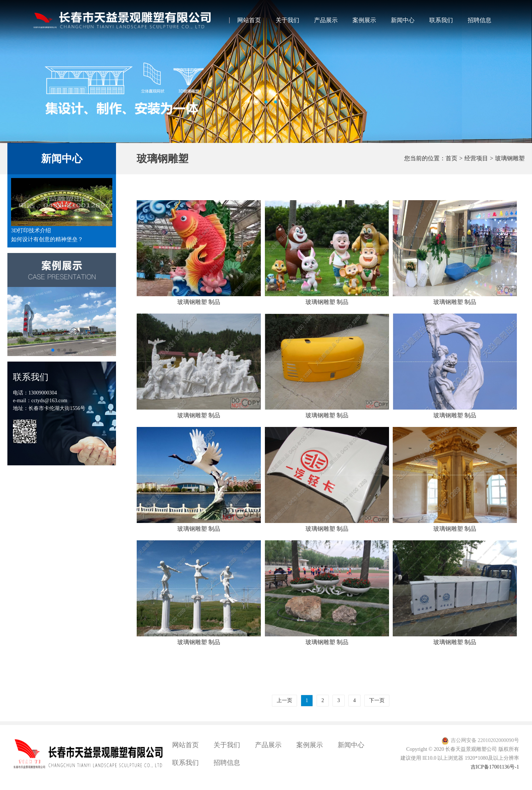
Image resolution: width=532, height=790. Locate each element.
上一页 (284, 700)
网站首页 (249, 20)
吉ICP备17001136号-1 (495, 767)
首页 (451, 158)
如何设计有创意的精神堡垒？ (47, 239)
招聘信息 (480, 20)
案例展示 (364, 20)
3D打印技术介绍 (31, 230)
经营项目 (476, 158)
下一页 (377, 700)
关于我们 (287, 20)
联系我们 (441, 20)
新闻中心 (403, 20)
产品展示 (326, 20)
